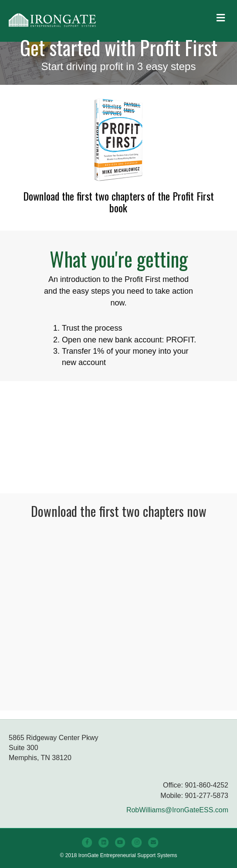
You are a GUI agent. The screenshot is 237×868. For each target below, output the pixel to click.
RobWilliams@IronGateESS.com (177, 810)
